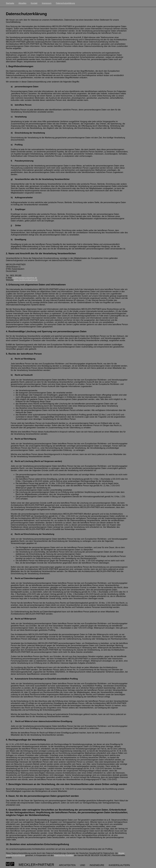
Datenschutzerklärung (65, 3)
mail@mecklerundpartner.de (25, 278)
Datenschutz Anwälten (64, 855)
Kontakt (34, 3)
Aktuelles (22, 3)
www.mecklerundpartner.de (26, 280)
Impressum (47, 3)
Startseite (10, 3)
